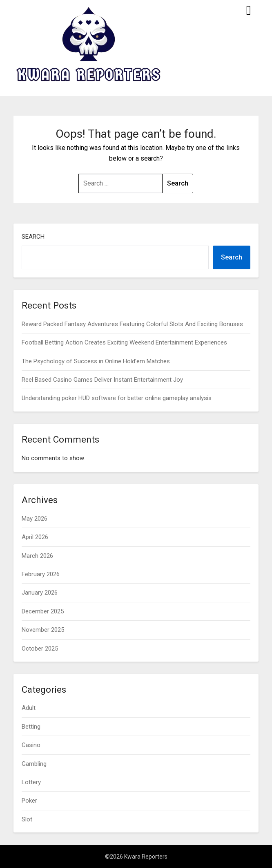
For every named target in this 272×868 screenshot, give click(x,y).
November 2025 (43, 630)
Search (33, 237)
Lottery (31, 782)
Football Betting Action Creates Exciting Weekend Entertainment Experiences (124, 342)
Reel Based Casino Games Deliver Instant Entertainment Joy (102, 380)
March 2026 (37, 556)
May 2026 (35, 519)
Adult (29, 708)
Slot (27, 819)
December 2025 (43, 611)
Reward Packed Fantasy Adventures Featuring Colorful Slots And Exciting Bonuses (132, 324)
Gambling (34, 764)
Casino (31, 745)
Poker (29, 801)
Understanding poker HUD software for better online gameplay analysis (117, 398)
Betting (31, 727)
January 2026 (40, 593)
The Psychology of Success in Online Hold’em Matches (96, 361)
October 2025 (40, 649)
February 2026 (41, 574)
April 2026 (35, 537)
